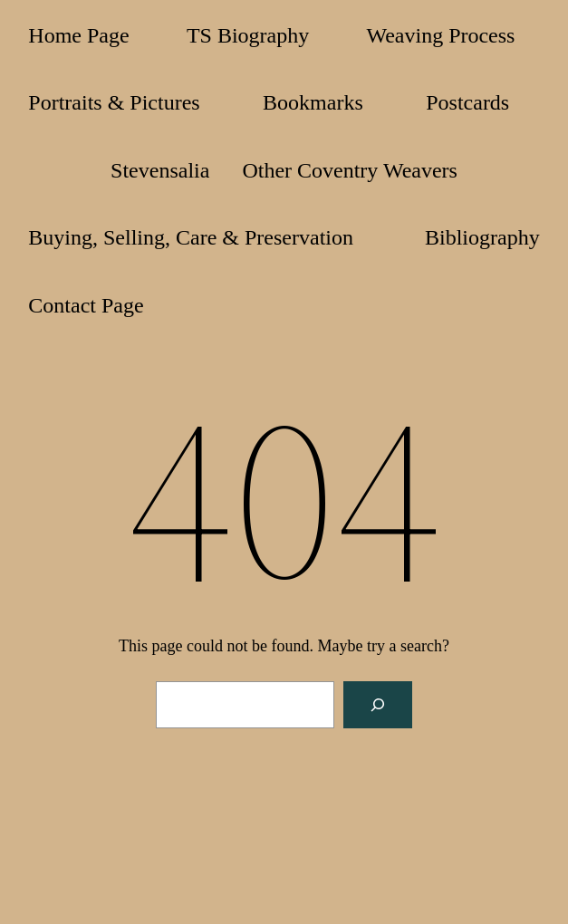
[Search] (378, 705)
